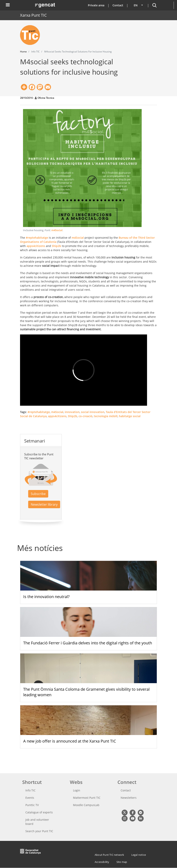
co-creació (86, 416)
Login (77, 790)
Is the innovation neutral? (46, 597)
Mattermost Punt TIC (87, 798)
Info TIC (30, 790)
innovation (72, 412)
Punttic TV (32, 805)
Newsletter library (44, 504)
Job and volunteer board (37, 822)
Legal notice (139, 855)
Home (23, 52)
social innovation (93, 412)
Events (30, 798)
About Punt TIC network (109, 855)
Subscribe (38, 494)
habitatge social (130, 416)
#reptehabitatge (37, 238)
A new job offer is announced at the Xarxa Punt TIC (70, 741)
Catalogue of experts (39, 812)
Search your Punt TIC (39, 831)
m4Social (57, 230)
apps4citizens (36, 246)
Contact (118, 5)
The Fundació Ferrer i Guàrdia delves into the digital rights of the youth (88, 643)
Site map (122, 862)
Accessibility (102, 862)
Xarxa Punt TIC (33, 15)
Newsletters (129, 798)
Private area (96, 5)
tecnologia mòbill (106, 416)
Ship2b (56, 246)
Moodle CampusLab (86, 805)
